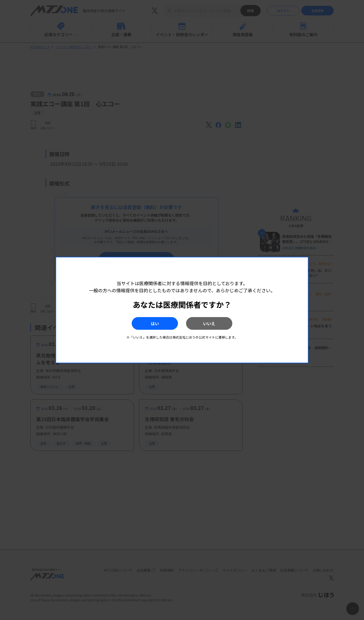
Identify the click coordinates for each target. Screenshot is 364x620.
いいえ (215, 323)
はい (149, 323)
